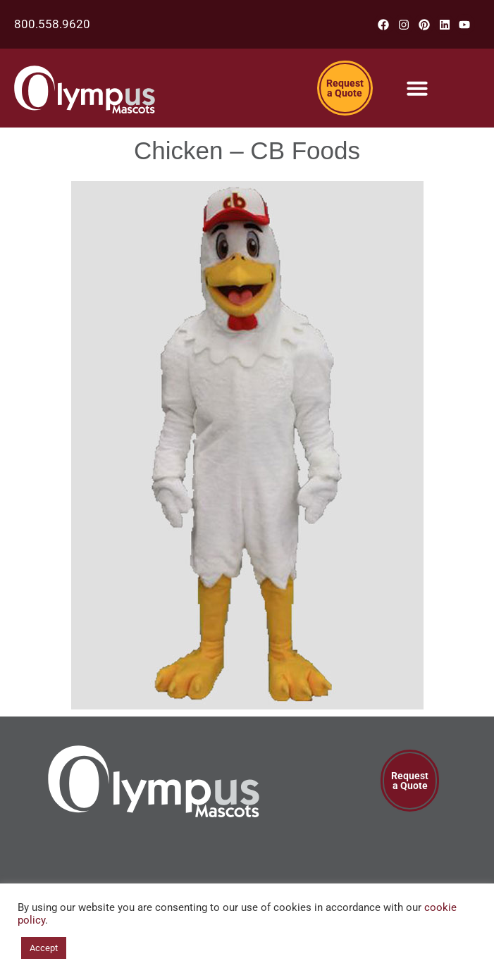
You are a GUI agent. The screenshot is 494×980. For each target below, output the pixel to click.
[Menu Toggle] (417, 88)
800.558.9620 (52, 24)
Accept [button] (44, 948)
